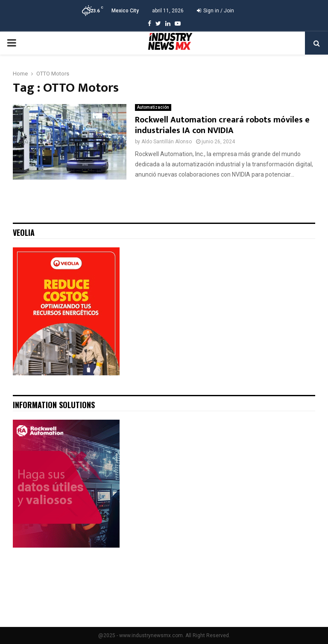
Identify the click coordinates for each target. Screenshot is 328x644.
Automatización (153, 107)
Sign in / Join (215, 11)
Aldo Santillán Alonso (167, 142)
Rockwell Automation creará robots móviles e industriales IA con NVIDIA (222, 125)
